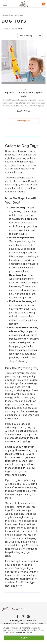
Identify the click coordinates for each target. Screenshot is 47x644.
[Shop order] (30, 36)
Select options (23, 121)
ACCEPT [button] (24, 638)
